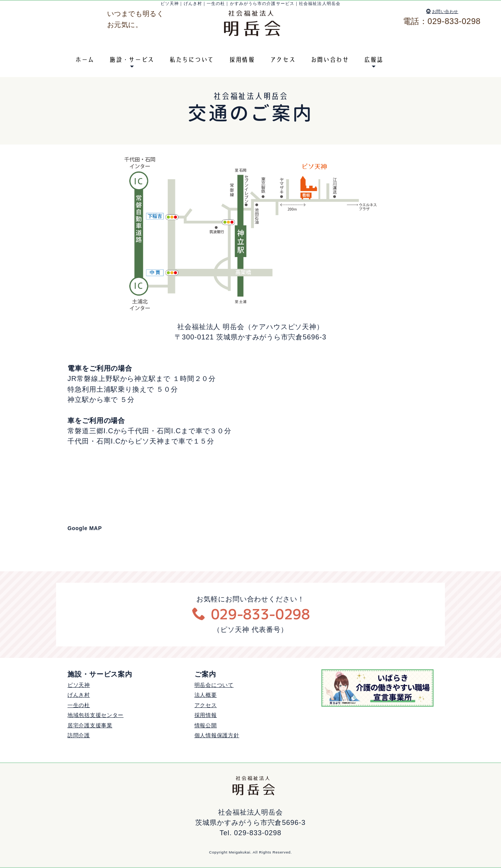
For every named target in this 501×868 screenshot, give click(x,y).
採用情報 (242, 59)
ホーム (85, 59)
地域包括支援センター (96, 715)
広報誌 (374, 59)
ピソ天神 (79, 685)
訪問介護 (79, 735)
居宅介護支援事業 (90, 725)
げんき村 (79, 695)
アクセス (283, 59)
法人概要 (206, 695)
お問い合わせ (442, 11)
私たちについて (192, 59)
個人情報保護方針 (217, 735)
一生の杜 (79, 705)
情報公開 (206, 725)
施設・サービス (132, 59)
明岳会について (214, 685)
